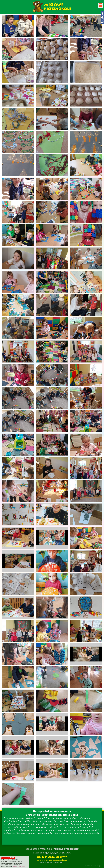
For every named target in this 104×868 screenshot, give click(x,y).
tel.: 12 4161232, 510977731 (52, 857)
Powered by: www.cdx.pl (93, 866)
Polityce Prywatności (19, 866)
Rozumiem (8, 858)
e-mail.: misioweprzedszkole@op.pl (52, 860)
